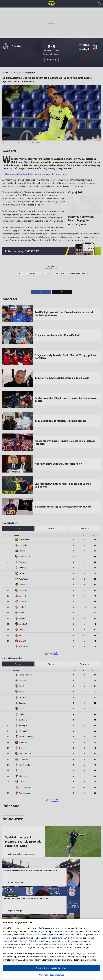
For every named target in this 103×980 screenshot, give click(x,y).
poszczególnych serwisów (83, 953)
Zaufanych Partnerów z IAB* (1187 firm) (59, 938)
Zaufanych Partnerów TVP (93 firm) (19, 941)
